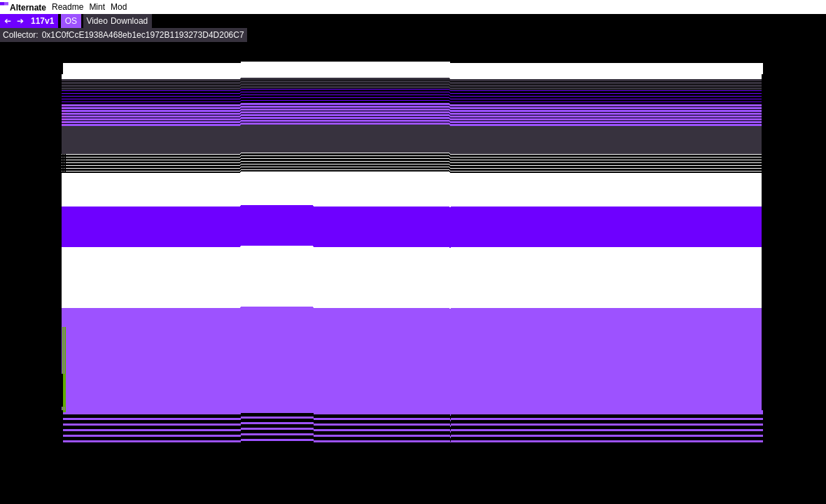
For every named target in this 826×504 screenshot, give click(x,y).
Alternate (28, 8)
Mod (119, 7)
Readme (68, 7)
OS (71, 21)
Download (129, 21)
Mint (97, 7)
